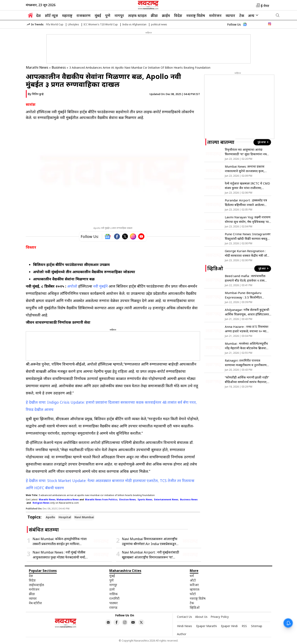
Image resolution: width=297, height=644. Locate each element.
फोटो (193, 594)
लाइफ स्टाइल (137, 15)
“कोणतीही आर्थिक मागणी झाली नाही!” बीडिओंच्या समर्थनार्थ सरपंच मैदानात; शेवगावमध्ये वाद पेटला (247, 380)
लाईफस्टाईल (36, 585)
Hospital (65, 517)
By (36, 94)
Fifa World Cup (55, 24)
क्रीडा (154, 15)
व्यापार (230, 15)
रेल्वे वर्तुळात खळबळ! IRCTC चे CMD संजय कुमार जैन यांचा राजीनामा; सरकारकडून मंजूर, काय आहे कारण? (247, 186)
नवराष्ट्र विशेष (196, 15)
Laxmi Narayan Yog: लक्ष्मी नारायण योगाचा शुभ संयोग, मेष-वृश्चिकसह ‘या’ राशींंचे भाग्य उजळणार (248, 219)
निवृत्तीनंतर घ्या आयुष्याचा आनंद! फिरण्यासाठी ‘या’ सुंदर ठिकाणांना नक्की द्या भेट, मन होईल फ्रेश (247, 152)
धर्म (192, 576)
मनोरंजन (215, 15)
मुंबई (98, 15)
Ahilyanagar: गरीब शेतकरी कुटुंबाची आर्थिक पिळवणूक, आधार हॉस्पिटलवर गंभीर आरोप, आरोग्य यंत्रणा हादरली (247, 312)
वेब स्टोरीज (35, 603)
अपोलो (72, 286)
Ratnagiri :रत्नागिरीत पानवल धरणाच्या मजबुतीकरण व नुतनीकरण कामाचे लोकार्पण (246, 363)
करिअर (194, 585)
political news (159, 24)
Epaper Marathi (206, 626)
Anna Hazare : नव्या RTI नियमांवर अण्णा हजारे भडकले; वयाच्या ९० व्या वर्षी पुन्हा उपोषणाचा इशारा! (247, 329)
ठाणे (112, 589)
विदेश (178, 15)
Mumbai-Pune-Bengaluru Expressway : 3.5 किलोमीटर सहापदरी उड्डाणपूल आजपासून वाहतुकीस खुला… (243, 295)
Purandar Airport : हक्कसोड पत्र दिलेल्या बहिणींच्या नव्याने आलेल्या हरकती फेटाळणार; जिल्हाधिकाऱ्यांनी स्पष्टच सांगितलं (246, 203)
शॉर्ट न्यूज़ (51, 15)
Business (59, 67)
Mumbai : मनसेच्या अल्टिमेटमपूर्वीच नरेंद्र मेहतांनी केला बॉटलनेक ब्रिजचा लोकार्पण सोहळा (246, 346)
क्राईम (166, 15)
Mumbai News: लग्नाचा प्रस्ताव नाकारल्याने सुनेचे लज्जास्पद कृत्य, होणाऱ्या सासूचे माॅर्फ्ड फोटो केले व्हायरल (248, 169)
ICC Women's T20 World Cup (101, 24)
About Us (201, 617)
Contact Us (184, 617)
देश (38, 15)
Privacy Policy (220, 617)
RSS (244, 626)
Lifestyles (73, 24)
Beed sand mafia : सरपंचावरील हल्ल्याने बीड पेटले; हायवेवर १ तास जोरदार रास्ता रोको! (245, 278)
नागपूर (119, 15)
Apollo (50, 517)
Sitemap (257, 626)
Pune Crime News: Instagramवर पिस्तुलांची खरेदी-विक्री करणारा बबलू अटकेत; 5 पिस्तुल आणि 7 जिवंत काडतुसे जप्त (248, 236)
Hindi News (184, 626)
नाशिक (114, 594)
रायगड (113, 608)
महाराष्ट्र (67, 15)
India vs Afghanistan (134, 24)
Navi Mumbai (84, 517)
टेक (242, 15)
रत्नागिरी (114, 598)
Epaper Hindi (229, 626)
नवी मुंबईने (100, 286)
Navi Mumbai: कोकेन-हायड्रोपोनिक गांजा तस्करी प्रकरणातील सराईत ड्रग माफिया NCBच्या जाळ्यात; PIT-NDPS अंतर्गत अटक (61, 541)
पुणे (108, 15)
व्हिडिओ (195, 608)
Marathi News (37, 67)
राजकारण (84, 15)
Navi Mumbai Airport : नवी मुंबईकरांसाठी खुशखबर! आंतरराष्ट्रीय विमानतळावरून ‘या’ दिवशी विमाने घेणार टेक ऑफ (150, 555)
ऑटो (193, 580)
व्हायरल (194, 589)
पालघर (114, 603)
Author (182, 634)
